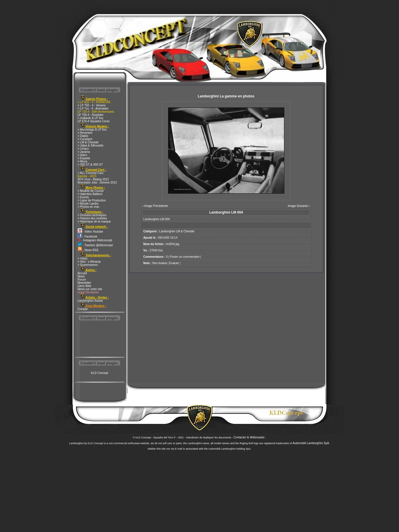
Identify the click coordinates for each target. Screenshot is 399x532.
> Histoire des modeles (92, 218)
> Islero (82, 155)
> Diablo (83, 136)
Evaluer (174, 263)
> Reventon (85, 133)
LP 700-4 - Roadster (91, 115)
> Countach (85, 139)
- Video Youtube (90, 232)
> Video (83, 258)
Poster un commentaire (184, 257)
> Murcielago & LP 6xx (92, 130)
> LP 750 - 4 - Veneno (92, 105)
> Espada (84, 158)
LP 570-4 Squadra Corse (94, 121)
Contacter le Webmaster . (250, 437)
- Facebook (88, 237)
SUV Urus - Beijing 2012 (93, 179)
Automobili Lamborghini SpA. (311, 443)
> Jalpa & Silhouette (91, 145)
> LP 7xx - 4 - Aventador (93, 109)
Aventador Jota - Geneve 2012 (97, 182)
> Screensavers (88, 265)
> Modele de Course (91, 191)
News (81, 276)
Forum (82, 280)
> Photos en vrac (89, 207)
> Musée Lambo (88, 204)
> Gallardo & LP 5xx (91, 118)
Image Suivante (298, 206)
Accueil (82, 273)
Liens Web (85, 286)
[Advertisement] (100, 339)
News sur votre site (90, 289)
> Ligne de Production (92, 200)
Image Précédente (156, 206)
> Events (83, 197)
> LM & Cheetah (88, 142)
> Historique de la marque (94, 221)
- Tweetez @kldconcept (95, 245)
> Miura (83, 161)
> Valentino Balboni (90, 194)
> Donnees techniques (92, 215)
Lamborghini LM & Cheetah (177, 231)
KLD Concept (100, 373)
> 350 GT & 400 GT (90, 165)
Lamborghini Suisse (90, 301)
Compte (83, 309)
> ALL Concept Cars (91, 173)
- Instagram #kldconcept (95, 240)
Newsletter (85, 283)
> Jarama (84, 152)
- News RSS (88, 250)
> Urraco (83, 149)
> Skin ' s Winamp (89, 262)
